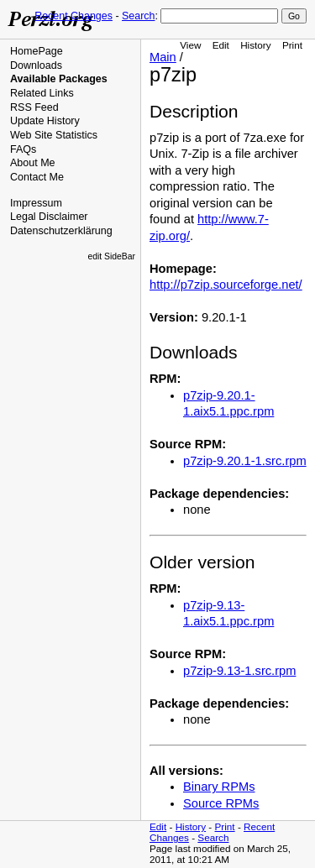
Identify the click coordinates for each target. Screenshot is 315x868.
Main (163, 57)
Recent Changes (73, 16)
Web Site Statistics (54, 135)
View (190, 45)
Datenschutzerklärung (61, 231)
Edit (221, 45)
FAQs (23, 149)
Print (292, 45)
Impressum (36, 203)
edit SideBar (111, 256)
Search (138, 16)
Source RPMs (221, 803)
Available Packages (59, 79)
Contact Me (37, 177)
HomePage (37, 51)
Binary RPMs (219, 787)
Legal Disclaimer (49, 217)
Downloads (36, 65)
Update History (45, 121)
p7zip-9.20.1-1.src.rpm (245, 461)
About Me (33, 163)
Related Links (42, 93)
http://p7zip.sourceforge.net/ (226, 285)
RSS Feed (34, 107)
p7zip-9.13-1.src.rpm (239, 671)
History (255, 45)
